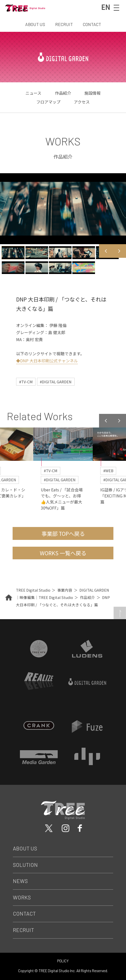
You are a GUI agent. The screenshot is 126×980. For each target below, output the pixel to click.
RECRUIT (64, 24)
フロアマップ (48, 102)
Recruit (23, 930)
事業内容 (65, 590)
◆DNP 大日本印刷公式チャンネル (47, 361)
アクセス (82, 102)
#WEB (108, 470)
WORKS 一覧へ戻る (63, 553)
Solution (25, 864)
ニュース (33, 93)
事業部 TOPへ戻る (63, 533)
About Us (25, 848)
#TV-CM (26, 381)
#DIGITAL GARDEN (56, 381)
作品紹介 (63, 93)
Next (119, 251)
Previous (106, 251)
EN (106, 7)
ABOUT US (35, 24)
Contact (24, 913)
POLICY (63, 961)
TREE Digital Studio (33, 590)
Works (22, 897)
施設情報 (92, 93)
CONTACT (92, 24)
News (20, 881)
